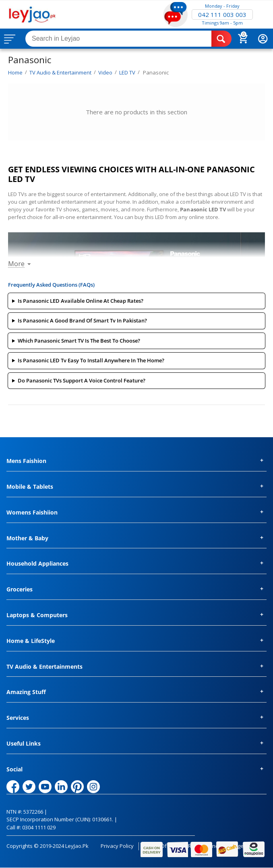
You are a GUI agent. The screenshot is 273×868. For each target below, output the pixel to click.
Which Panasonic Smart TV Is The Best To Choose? (79, 341)
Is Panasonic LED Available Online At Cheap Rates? (81, 301)
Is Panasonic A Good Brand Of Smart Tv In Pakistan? (82, 320)
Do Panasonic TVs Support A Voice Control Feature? (82, 380)
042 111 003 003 (222, 14)
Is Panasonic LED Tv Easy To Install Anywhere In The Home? (91, 360)
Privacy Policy (117, 846)
